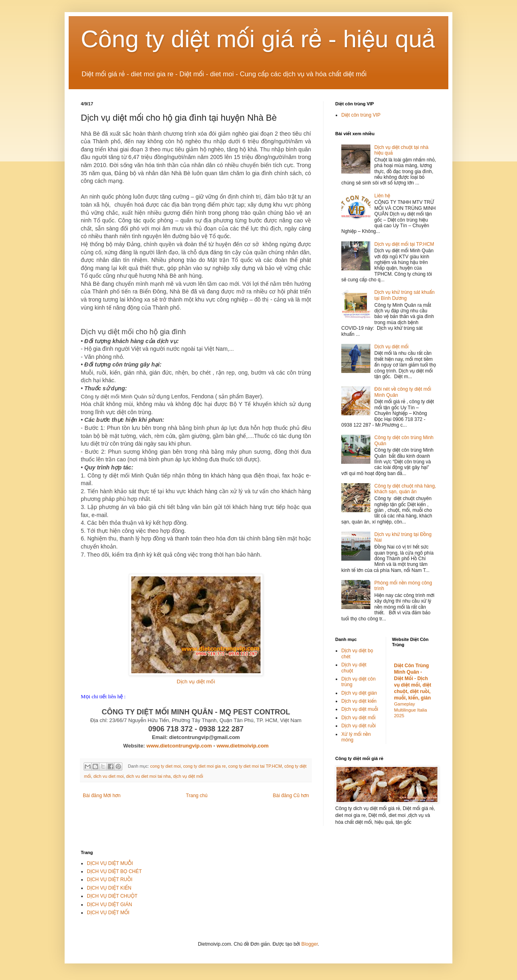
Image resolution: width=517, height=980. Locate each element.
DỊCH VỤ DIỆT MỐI (108, 913)
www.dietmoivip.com (243, 746)
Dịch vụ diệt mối (196, 682)
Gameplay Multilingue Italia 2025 (411, 710)
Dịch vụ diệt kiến (359, 701)
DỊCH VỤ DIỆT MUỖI (110, 863)
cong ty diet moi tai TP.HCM (255, 766)
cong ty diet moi (166, 766)
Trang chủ (197, 796)
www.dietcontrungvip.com (179, 746)
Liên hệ (382, 196)
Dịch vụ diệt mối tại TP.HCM (404, 244)
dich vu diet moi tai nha (148, 776)
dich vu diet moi (108, 776)
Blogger (310, 944)
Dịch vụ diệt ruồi (358, 726)
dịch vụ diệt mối (188, 776)
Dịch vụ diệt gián (359, 693)
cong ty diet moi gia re (204, 766)
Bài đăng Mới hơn (102, 796)
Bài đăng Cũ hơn (291, 796)
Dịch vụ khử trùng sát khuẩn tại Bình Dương (405, 295)
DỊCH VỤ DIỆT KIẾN (109, 888)
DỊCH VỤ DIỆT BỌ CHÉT (114, 871)
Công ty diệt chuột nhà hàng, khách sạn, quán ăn (405, 489)
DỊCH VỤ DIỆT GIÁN (109, 905)
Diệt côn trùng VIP (361, 115)
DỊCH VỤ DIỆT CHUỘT (112, 896)
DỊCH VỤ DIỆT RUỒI (110, 879)
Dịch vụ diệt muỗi (360, 709)
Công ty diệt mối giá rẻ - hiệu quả (258, 39)
